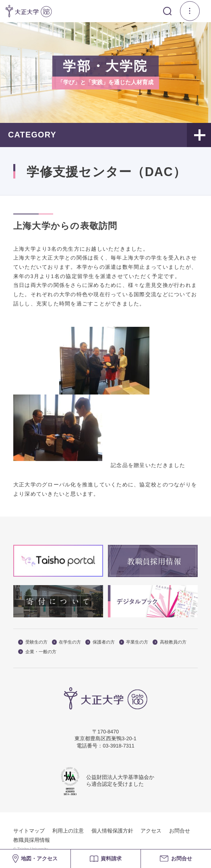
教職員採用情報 (32, 840)
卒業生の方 (134, 642)
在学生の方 (67, 642)
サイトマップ (29, 831)
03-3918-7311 (118, 746)
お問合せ (180, 831)
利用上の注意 (68, 831)
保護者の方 (100, 642)
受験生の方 (33, 642)
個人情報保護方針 (112, 831)
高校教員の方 (170, 642)
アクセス (151, 831)
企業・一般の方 (37, 652)
